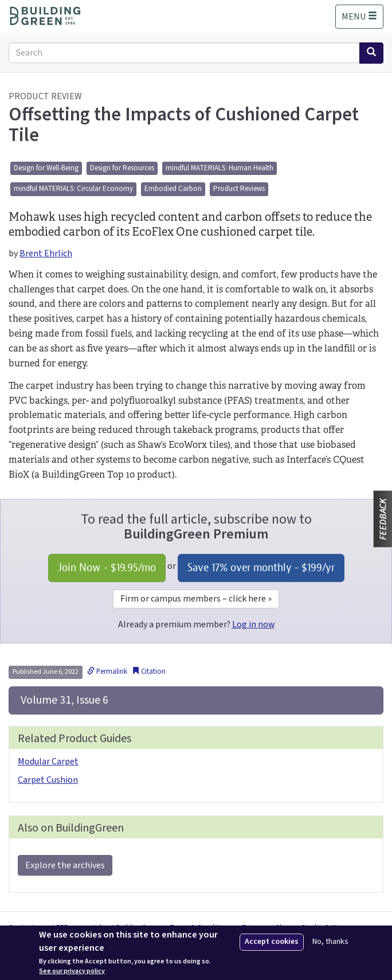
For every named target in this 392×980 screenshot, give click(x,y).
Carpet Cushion (48, 780)
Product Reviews (239, 189)
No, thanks (330, 942)
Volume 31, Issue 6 (63, 700)
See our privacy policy (72, 971)
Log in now (253, 624)
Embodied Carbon (173, 189)
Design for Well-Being (46, 168)
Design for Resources (122, 168)
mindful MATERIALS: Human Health (219, 168)
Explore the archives (65, 865)
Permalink (107, 671)
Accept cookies (272, 942)
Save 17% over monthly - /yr (261, 567)
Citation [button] (149, 671)
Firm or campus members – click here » (196, 599)
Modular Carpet (48, 762)
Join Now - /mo (107, 567)
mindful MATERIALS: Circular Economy (73, 189)
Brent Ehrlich (46, 253)
